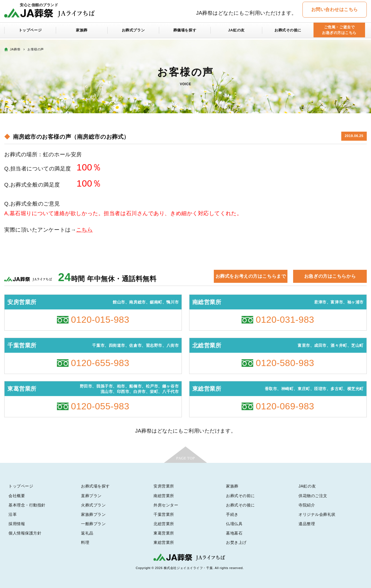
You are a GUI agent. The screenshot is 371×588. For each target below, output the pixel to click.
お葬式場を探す (95, 486)
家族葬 (82, 32)
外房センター (166, 505)
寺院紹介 (307, 505)
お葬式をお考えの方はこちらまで (251, 276)
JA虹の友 (236, 32)
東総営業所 (164, 542)
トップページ (30, 32)
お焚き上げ (236, 542)
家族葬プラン (93, 514)
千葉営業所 (164, 514)
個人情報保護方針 (25, 533)
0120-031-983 (285, 320)
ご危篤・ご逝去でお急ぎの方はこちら (339, 32)
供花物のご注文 (313, 496)
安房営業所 (164, 486)
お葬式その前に (240, 496)
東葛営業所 (164, 533)
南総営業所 (164, 496)
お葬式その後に (288, 32)
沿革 (13, 514)
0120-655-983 (100, 363)
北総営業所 (164, 524)
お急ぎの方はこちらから (330, 276)
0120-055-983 (100, 406)
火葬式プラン (93, 505)
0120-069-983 (285, 406)
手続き (232, 514)
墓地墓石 (234, 533)
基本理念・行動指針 (27, 505)
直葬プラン (91, 496)
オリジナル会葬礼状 (317, 514)
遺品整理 (307, 524)
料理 (85, 542)
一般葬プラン (93, 524)
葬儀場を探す (185, 32)
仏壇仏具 (234, 524)
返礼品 (87, 533)
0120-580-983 (285, 363)
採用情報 (17, 524)
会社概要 (17, 496)
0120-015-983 (100, 320)
